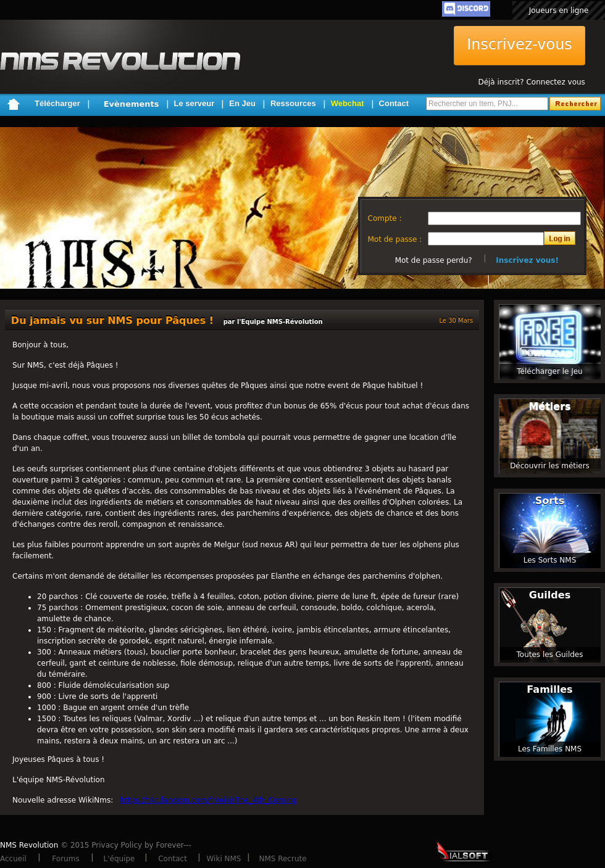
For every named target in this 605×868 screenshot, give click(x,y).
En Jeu (242, 103)
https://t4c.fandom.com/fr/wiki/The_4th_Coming (209, 800)
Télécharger (57, 103)
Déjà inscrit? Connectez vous (531, 82)
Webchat (348, 103)
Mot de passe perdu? (434, 260)
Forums (65, 859)
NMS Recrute (282, 859)
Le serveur (194, 103)
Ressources (293, 103)
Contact (394, 103)
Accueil (13, 859)
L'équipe (119, 859)
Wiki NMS (224, 859)
